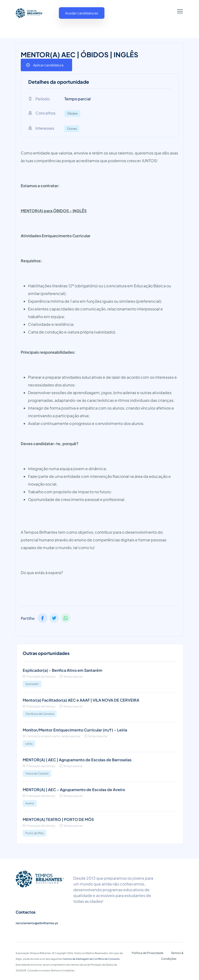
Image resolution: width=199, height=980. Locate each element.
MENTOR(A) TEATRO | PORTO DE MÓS (58, 819)
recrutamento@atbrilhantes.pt (37, 923)
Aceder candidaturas (82, 13)
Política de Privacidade (148, 953)
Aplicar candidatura (48, 65)
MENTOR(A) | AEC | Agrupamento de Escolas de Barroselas (77, 760)
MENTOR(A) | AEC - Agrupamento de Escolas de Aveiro (74, 790)
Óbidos (72, 113)
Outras (72, 129)
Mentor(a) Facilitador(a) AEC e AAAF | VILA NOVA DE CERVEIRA (81, 700)
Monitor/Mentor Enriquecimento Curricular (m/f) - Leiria (75, 730)
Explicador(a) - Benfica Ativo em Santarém (62, 670)
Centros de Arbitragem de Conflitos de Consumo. (91, 959)
